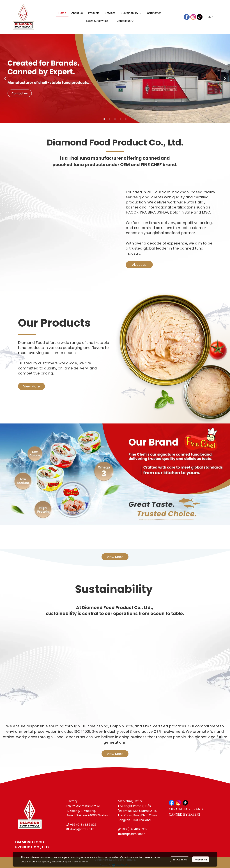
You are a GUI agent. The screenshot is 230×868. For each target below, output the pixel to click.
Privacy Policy (59, 861)
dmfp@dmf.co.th (82, 829)
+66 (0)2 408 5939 (134, 829)
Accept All (201, 859)
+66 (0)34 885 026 (83, 825)
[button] (211, 17)
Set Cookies (180, 859)
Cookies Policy (80, 861)
